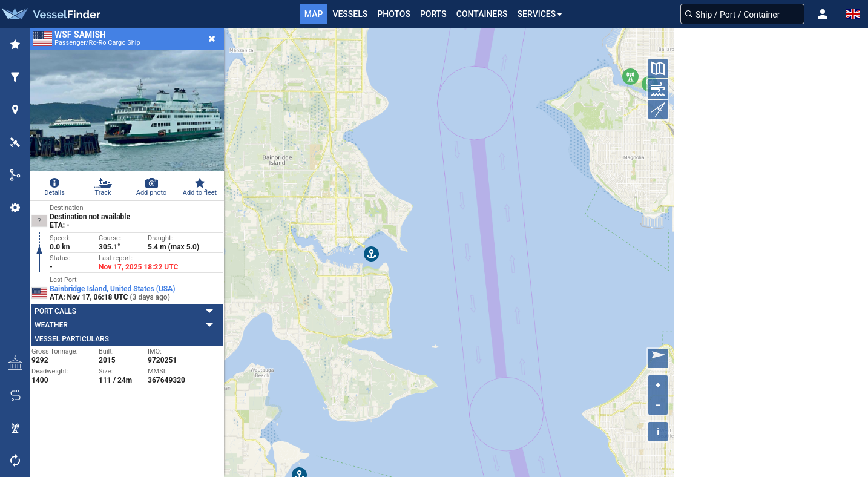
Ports (433, 14)
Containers (482, 14)
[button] (823, 14)
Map (314, 14)
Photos (394, 14)
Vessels (350, 14)
